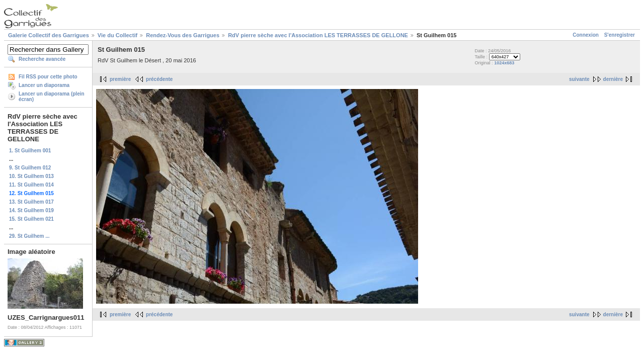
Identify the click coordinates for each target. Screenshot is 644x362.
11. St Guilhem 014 (31, 185)
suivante (579, 79)
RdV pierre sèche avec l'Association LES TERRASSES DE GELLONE (318, 35)
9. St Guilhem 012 (30, 168)
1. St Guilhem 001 (30, 151)
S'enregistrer (620, 35)
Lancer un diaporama (44, 85)
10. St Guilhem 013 (31, 176)
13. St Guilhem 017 (31, 202)
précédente (159, 79)
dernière (613, 79)
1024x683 (504, 63)
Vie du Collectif (117, 35)
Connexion (586, 35)
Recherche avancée (42, 59)
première (120, 79)
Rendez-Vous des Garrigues (183, 35)
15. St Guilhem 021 (31, 219)
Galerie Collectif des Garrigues (49, 35)
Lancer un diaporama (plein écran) (52, 97)
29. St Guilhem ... (29, 236)
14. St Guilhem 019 (31, 210)
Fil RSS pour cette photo (48, 77)
